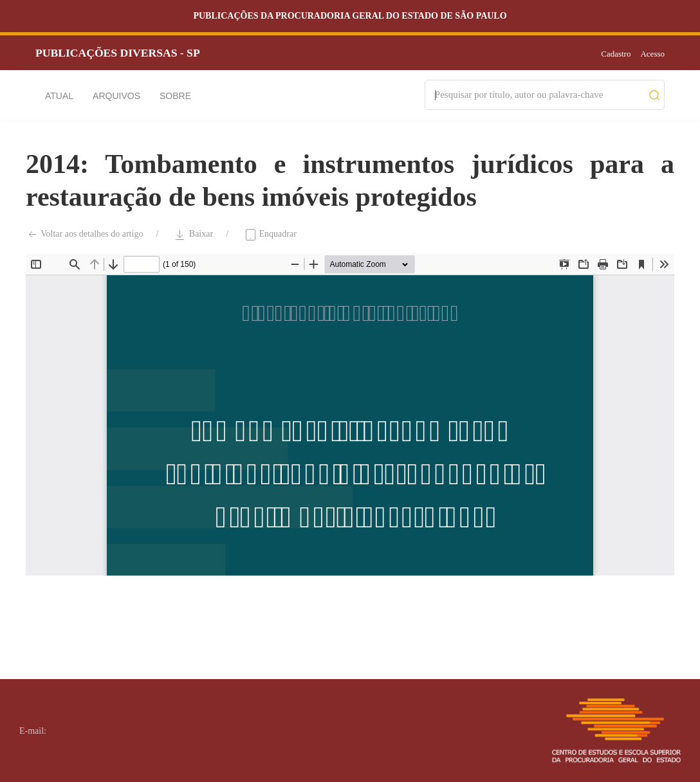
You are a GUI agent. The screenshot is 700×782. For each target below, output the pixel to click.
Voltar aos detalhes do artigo (84, 235)
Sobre (175, 96)
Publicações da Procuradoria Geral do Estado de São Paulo (350, 16)
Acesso (652, 54)
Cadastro (616, 54)
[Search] (539, 95)
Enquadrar (270, 235)
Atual (59, 96)
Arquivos (116, 96)
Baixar (193, 235)
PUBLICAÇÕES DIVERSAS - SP (118, 53)
